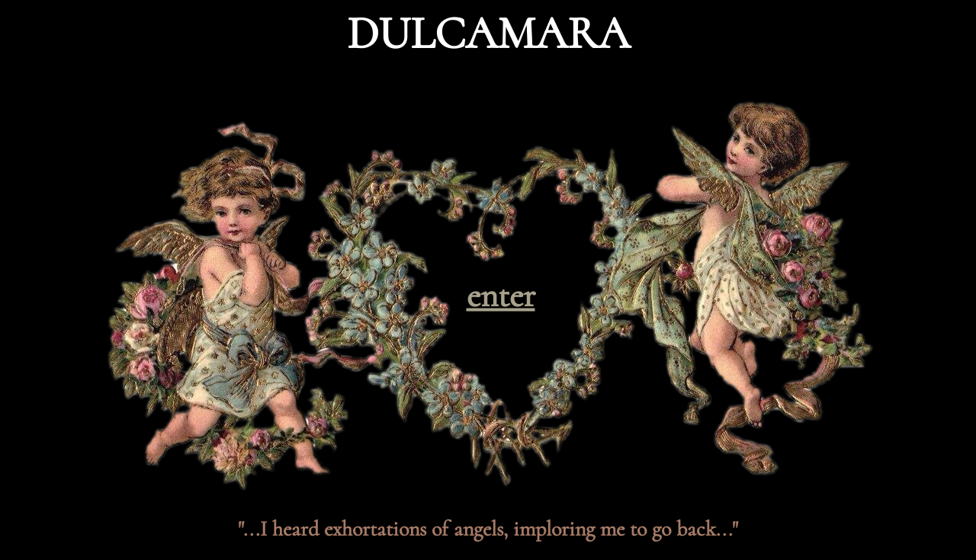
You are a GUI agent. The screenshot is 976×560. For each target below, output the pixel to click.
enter (501, 295)
